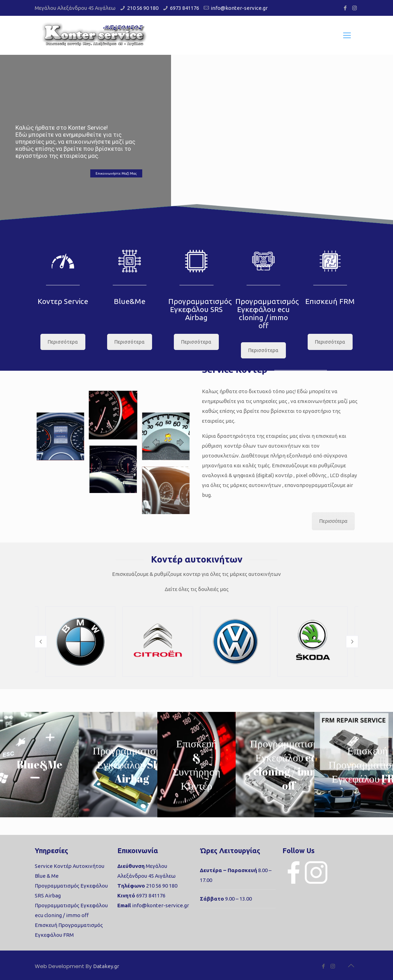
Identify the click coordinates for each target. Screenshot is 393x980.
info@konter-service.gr (239, 8)
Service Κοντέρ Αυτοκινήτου (70, 866)
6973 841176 (185, 8)
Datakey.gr (106, 966)
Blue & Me (47, 876)
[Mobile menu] (347, 35)
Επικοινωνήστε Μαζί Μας (116, 173)
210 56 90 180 (143, 8)
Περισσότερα (63, 342)
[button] (41, 642)
